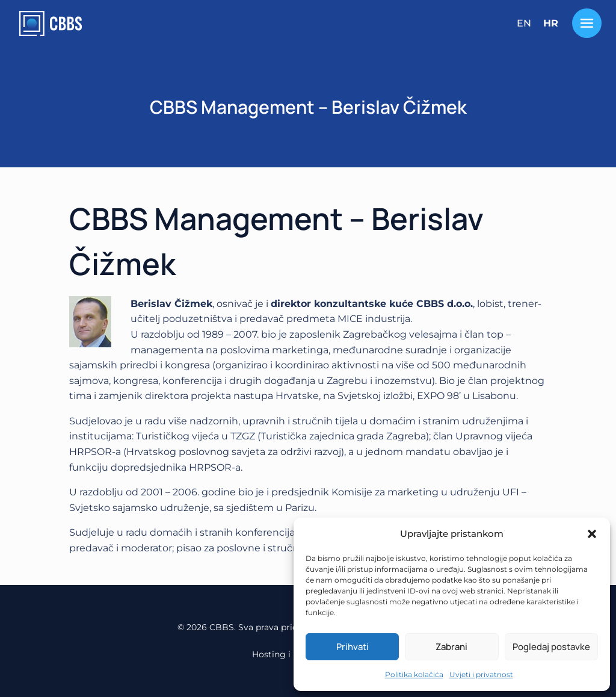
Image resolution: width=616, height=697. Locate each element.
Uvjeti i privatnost (481, 674)
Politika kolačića (414, 674)
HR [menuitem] (551, 23)
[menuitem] (524, 23)
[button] (592, 534)
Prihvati (353, 647)
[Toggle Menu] (587, 23)
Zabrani (451, 647)
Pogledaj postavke (551, 647)
